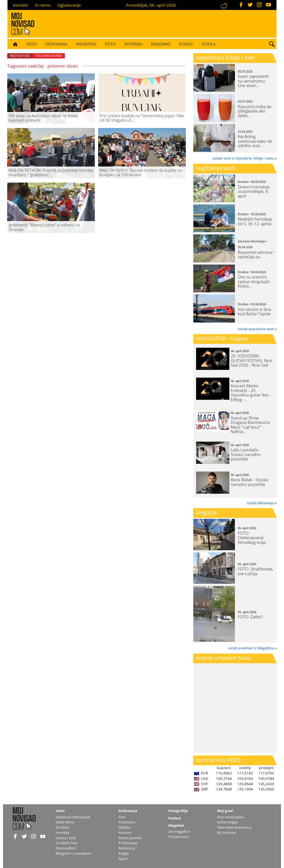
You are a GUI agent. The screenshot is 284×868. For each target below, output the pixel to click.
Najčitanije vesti (216, 168)
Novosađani (66, 848)
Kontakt (21, 5)
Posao (186, 44)
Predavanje (128, 843)
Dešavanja (56, 44)
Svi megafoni (179, 831)
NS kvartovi (227, 833)
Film (122, 817)
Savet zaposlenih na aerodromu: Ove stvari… (253, 81)
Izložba (124, 827)
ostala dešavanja (261, 503)
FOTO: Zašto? (250, 617)
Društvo (62, 827)
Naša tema (65, 822)
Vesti (31, 44)
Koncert (125, 833)
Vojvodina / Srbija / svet (225, 57)
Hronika (62, 833)
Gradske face (67, 843)
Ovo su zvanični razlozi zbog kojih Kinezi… (254, 281)
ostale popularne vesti (256, 329)
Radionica (127, 848)
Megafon (86, 44)
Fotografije (178, 811)
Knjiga (124, 853)
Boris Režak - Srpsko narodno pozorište (250, 482)
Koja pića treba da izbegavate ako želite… (254, 111)
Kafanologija (228, 822)
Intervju (133, 44)
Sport (123, 859)
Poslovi (175, 818)
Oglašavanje (69, 5)
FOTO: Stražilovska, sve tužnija (255, 571)
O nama (43, 5)
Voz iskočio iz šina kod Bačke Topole (254, 312)
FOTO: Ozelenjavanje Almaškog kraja (252, 538)
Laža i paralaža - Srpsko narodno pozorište (246, 454)
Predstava (127, 822)
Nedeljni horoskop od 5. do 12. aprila (255, 221)
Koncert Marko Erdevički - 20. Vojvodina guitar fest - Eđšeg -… (251, 393)
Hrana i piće (66, 838)
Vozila (208, 44)
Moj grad (225, 811)
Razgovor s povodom (73, 853)
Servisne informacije (73, 817)
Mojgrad (161, 44)
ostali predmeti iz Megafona (251, 648)
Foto (110, 44)
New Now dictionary (234, 827)
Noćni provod (130, 838)
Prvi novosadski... (232, 817)
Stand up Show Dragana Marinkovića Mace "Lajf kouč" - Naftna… (250, 425)
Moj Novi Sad (20, 56)
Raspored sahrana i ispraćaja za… (256, 254)
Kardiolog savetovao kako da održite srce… (255, 141)
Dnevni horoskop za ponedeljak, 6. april (254, 191)
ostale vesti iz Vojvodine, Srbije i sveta (243, 158)
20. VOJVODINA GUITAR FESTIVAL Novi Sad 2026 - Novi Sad (252, 360)
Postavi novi (178, 837)
